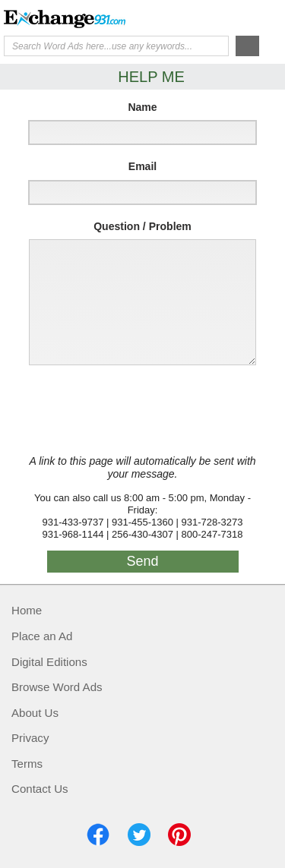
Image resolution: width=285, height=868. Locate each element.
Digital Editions (49, 662)
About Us (35, 713)
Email (142, 166)
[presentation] (138, 410)
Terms (27, 764)
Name (142, 107)
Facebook (98, 835)
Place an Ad (42, 636)
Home (27, 610)
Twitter (139, 835)
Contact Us (40, 789)
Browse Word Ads (57, 687)
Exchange (65, 19)
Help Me (199, 17)
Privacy (30, 738)
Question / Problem (142, 226)
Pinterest (179, 835)
